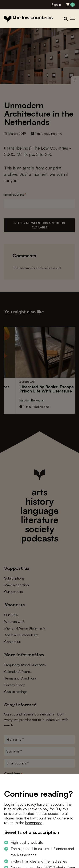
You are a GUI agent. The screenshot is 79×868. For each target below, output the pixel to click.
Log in (9, 804)
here (65, 818)
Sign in (56, 5)
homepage (34, 823)
